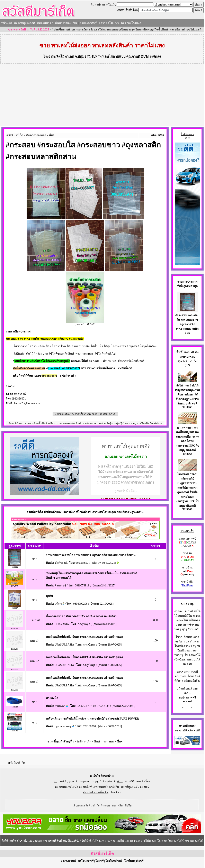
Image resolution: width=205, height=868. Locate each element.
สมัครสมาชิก (45, 23)
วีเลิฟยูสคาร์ (107, 781)
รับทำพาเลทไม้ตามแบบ (108, 57)
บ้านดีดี (129, 781)
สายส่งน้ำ (52, 698)
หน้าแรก (7, 23)
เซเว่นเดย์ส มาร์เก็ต (107, 787)
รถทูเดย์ (84, 781)
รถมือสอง (188, 726)
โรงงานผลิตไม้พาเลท (59, 57)
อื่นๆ (52, 135)
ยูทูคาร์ (73, 781)
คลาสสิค (118, 806)
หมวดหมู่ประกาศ (24, 23)
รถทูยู (94, 781)
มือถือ (128, 806)
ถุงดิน (50, 596)
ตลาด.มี (145, 787)
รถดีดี (63, 781)
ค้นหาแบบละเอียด (66, 23)
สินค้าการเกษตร (36, 135)
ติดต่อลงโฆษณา (131, 23)
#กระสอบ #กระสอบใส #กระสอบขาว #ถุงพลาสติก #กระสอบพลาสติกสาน (91, 555)
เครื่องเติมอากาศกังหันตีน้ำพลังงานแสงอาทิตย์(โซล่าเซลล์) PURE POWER (92, 719)
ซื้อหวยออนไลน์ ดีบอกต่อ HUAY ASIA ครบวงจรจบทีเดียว (81, 616)
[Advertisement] (102, 95)
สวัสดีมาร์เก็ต (15, 135)
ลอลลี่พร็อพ (143, 781)
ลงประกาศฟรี (88, 23)
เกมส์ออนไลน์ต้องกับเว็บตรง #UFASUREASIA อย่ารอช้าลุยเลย (85, 637)
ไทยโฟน (116, 792)
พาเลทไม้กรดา (133, 457)
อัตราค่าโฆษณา (109, 23)
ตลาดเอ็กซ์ (86, 787)
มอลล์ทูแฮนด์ (129, 787)
